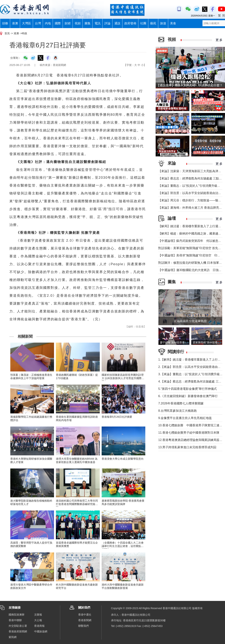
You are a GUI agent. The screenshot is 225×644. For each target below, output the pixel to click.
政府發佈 (130, 23)
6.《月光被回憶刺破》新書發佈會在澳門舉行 (188, 396)
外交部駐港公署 (18, 626)
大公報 (38, 620)
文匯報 (38, 615)
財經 (68, 23)
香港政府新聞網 (18, 631)
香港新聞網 (85, 620)
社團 (143, 23)
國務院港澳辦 (16, 615)
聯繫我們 (83, 626)
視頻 (78, 23)
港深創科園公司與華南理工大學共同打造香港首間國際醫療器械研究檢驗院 (77, 504)
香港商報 (39, 626)
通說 (117, 23)
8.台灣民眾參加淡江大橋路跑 (177, 411)
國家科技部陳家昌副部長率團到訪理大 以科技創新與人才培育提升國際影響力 (123, 378)
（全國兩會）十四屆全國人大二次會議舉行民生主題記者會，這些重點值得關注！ (123, 546)
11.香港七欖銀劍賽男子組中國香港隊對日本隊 (189, 433)
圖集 (88, 23)
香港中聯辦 (15, 620)
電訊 (97, 23)
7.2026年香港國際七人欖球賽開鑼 (181, 403)
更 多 (219, 40)
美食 (173, 23)
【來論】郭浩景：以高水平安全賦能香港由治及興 (191, 193)
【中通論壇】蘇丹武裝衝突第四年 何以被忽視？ (191, 241)
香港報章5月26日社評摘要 (117, 417)
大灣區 (26, 23)
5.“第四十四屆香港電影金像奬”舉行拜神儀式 (187, 389)
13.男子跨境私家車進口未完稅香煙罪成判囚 (187, 447)
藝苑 (153, 23)
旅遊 (163, 23)
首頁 (7, 33)
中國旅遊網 (41, 631)
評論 (107, 23)
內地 (48, 23)
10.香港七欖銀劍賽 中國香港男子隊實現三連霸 (190, 425)
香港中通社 (85, 615)
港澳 (15, 23)
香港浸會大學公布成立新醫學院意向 (123, 459)
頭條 (5, 23)
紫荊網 (13, 637)
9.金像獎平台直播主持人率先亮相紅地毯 (185, 418)
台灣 (38, 23)
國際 (58, 23)
